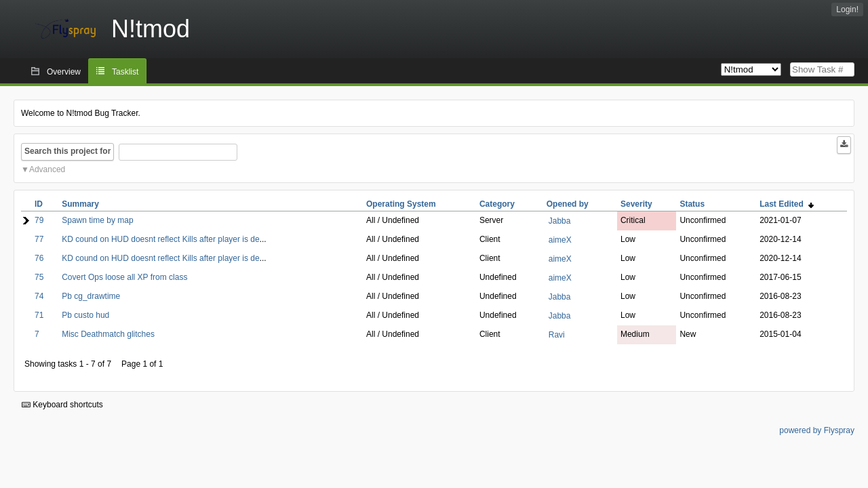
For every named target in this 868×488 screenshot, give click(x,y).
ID (39, 204)
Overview (64, 72)
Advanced (47, 169)
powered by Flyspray (817, 430)
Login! (847, 9)
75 (39, 277)
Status (692, 204)
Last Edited (786, 204)
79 (39, 220)
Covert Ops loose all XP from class (124, 277)
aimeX (560, 240)
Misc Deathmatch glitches (108, 334)
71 (39, 315)
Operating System (401, 204)
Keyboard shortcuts (62, 405)
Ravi (557, 335)
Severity (636, 204)
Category (497, 204)
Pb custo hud (85, 315)
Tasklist (125, 72)
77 (39, 239)
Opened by (568, 204)
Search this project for (67, 151)
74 (39, 296)
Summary (80, 204)
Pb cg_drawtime (91, 296)
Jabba (560, 221)
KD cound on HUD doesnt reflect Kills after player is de (160, 239)
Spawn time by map (97, 220)
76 (39, 258)
